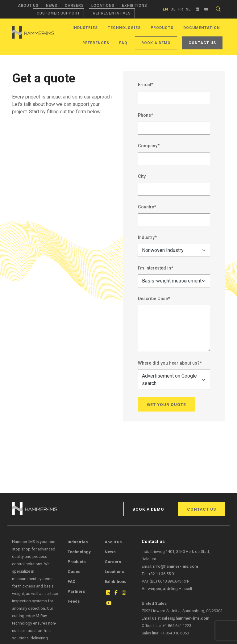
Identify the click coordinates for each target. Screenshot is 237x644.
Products (162, 28)
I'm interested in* (156, 268)
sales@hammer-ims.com (185, 618)
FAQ (123, 43)
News (52, 6)
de (173, 9)
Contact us (202, 43)
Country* (147, 207)
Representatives (112, 13)
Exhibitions (135, 6)
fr (181, 9)
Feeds (74, 601)
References (96, 43)
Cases (74, 571)
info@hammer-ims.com (175, 566)
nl (188, 9)
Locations (103, 6)
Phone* (146, 115)
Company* (149, 146)
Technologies (124, 28)
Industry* (147, 238)
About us (28, 6)
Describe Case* (154, 299)
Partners (76, 591)
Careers (74, 6)
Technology (79, 552)
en (165, 9)
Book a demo (156, 43)
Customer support (58, 13)
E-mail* (146, 85)
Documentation (202, 28)
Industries (85, 28)
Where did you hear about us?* (170, 363)
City (142, 176)
